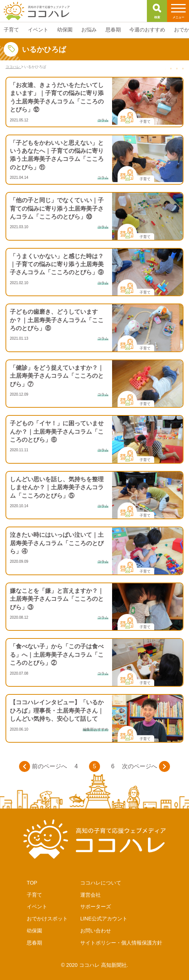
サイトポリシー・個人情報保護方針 (121, 943)
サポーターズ (96, 906)
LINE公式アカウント (104, 919)
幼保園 (34, 931)
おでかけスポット (47, 919)
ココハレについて (101, 883)
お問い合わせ (96, 931)
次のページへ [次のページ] (146, 766)
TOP (32, 883)
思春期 (34, 943)
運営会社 (90, 895)
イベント (37, 906)
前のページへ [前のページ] (43, 766)
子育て (34, 895)
